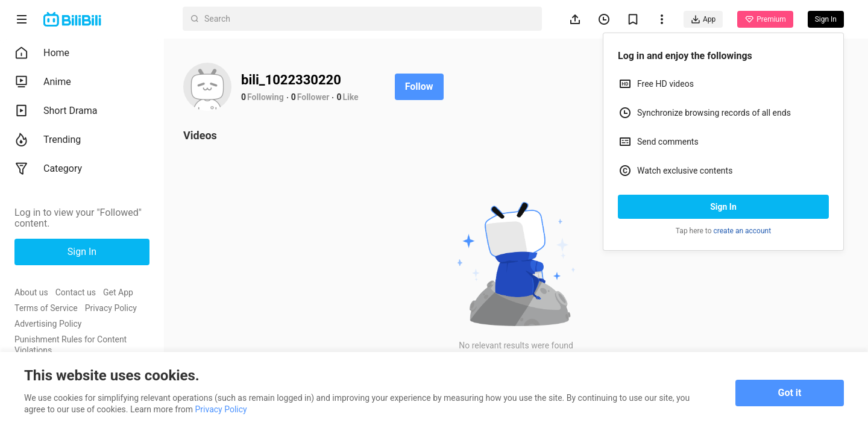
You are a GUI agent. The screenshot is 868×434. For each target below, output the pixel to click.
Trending (48, 140)
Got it (790, 393)
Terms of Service (46, 308)
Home (42, 53)
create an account (743, 231)
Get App (118, 292)
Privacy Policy (111, 308)
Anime (43, 82)
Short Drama (56, 111)
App (703, 19)
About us (31, 292)
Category (48, 169)
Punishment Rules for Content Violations (71, 345)
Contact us (76, 292)
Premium (765, 19)
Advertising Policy (48, 324)
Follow (419, 86)
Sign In (723, 207)
